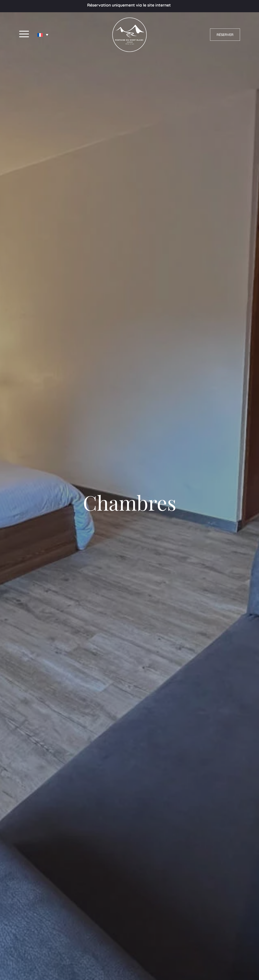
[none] (43, 35)
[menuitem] (43, 35)
